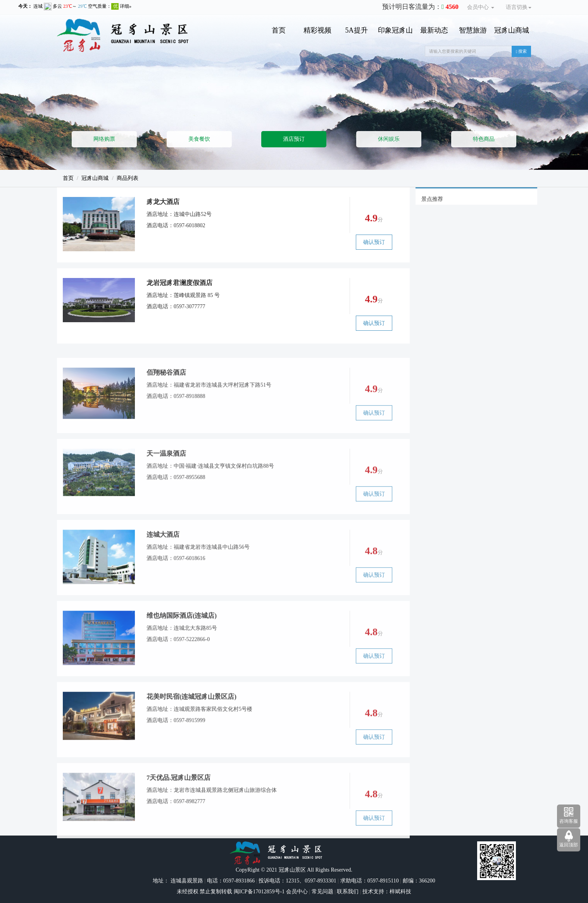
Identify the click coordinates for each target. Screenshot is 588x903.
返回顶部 (569, 845)
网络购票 (104, 139)
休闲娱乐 (389, 139)
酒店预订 (294, 139)
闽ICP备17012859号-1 (258, 892)
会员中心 (481, 7)
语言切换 (519, 7)
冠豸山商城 (512, 30)
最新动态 (434, 30)
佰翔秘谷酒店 (166, 400)
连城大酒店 (163, 562)
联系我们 (348, 892)
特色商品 (484, 139)
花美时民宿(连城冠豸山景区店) (191, 724)
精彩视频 (317, 30)
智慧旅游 (473, 30)
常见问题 (322, 892)
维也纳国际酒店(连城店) (182, 643)
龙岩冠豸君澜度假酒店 (179, 283)
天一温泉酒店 (166, 481)
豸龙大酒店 (163, 202)
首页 (279, 30)
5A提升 (357, 30)
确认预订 (374, 243)
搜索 (522, 51)
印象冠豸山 (395, 30)
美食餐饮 (199, 139)
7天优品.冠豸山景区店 (179, 805)
